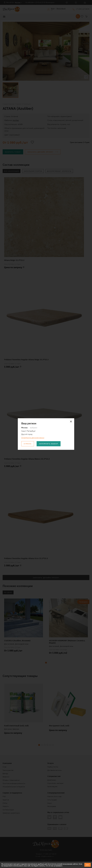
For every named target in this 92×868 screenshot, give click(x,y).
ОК (88, 865)
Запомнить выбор (49, 444)
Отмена (28, 444)
